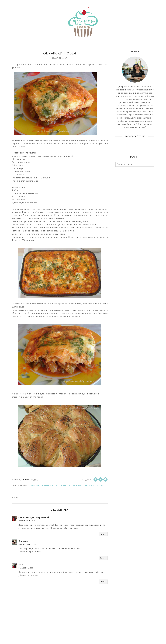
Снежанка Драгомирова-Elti (34, 517)
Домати (35, 486)
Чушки (73, 486)
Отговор (103, 534)
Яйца (81, 486)
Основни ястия (50, 486)
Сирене (64, 486)
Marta (22, 565)
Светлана (23, 541)
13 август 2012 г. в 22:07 (27, 544)
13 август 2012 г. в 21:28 (27, 521)
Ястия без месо (94, 486)
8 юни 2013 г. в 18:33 (26, 568)
